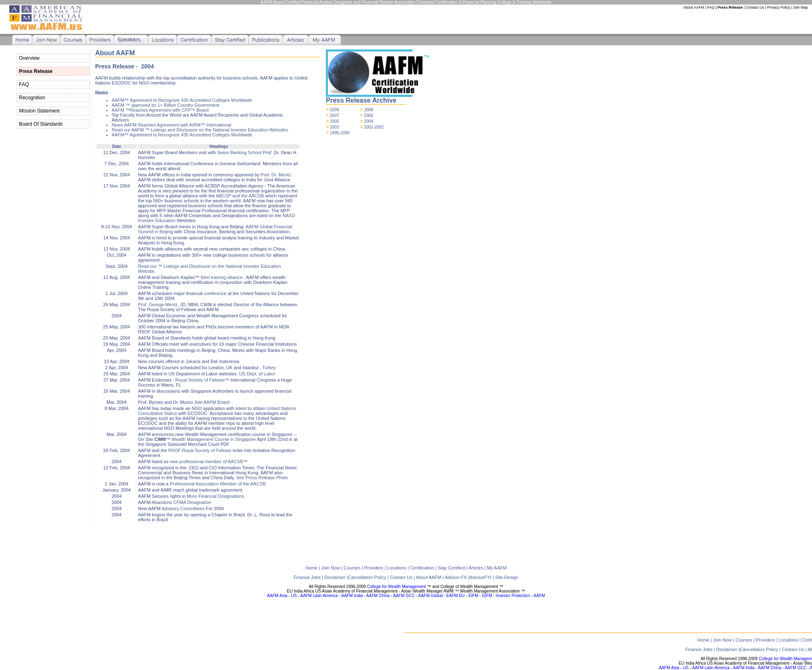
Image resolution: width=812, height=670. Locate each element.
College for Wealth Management (397, 587)
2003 (335, 127)
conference (215, 293)
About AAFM (694, 7)
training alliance (227, 277)
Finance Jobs (700, 649)
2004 (369, 121)
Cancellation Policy (759, 649)
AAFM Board (216, 402)
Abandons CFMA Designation (181, 502)
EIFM (473, 596)
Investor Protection (513, 596)
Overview (29, 58)
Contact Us (755, 7)
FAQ (711, 7)
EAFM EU (455, 596)
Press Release (730, 7)
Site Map (800, 7)
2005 (335, 121)
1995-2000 (340, 133)
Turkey (269, 368)
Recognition (32, 98)
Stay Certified (451, 568)
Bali (214, 361)
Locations (788, 640)
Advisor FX (456, 577)
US (686, 668)
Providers (765, 640)
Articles (476, 568)
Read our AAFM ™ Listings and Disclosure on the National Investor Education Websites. (200, 130)
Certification (422, 568)
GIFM (487, 596)
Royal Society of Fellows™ (202, 380)
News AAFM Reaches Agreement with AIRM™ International (171, 125)
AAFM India (744, 668)
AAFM (539, 596)
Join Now (722, 640)
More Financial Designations (216, 496)
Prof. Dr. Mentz (276, 175)
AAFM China (770, 668)
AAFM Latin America (711, 668)
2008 (369, 110)
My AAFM (497, 568)
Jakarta (193, 361)
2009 (335, 110)
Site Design (507, 577)
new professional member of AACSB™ (209, 462)
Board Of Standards (41, 124)
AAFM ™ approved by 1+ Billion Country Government (165, 105)
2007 (335, 116)
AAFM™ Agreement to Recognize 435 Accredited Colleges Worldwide (182, 100)
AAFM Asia (669, 668)
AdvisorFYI (481, 577)
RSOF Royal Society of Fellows (200, 450)
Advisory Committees (183, 508)
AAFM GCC (796, 668)
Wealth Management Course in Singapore (214, 439)
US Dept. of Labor (257, 374)
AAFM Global (430, 596)
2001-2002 (374, 127)
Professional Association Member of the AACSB (218, 484)
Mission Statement (39, 111)
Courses (744, 640)
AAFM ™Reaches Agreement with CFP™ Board (160, 110)
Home (703, 640)
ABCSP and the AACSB (240, 196)
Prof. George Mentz (158, 305)
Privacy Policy (779, 7)
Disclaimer (727, 649)
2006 (369, 116)
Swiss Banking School (239, 152)
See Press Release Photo (262, 478)
